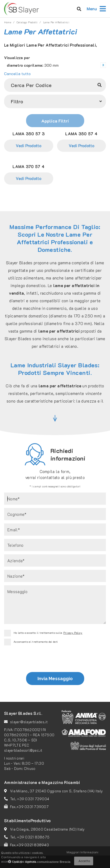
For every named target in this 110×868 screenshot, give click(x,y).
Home (8, 22)
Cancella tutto (17, 74)
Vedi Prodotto (29, 146)
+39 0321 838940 (33, 845)
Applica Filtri (55, 121)
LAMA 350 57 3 (29, 134)
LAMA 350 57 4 (81, 134)
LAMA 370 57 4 (29, 166)
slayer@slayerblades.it (29, 722)
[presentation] (54, 660)
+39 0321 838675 (33, 837)
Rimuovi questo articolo (103, 65)
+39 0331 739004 (33, 799)
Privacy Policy (73, 633)
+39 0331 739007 (33, 807)
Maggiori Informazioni (82, 852)
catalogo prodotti (27, 22)
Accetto (84, 861)
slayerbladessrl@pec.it (23, 750)
